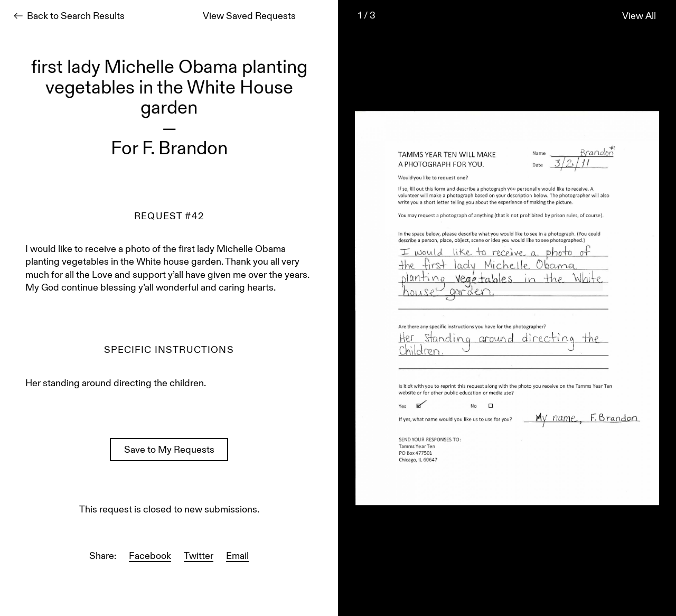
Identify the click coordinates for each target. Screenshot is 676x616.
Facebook (150, 557)
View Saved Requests (249, 17)
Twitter (199, 557)
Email (237, 557)
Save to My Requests (169, 451)
